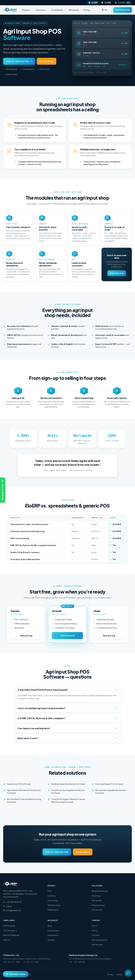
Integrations (53, 935)
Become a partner (100, 940)
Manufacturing (54, 905)
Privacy (111, 974)
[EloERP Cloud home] (10, 10)
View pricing (26, 635)
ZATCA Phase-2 (10, 930)
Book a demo (47, 61)
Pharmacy (96, 896)
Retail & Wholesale (100, 891)
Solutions (42, 10)
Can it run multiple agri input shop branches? (67, 708)
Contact (96, 935)
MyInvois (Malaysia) (11, 935)
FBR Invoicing (9, 926)
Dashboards (53, 910)
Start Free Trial (123, 10)
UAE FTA (7, 940)
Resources (75, 10)
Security (51, 940)
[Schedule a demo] (16, 974)
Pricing (87, 10)
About (95, 926)
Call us (8, 906)
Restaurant (97, 900)
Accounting (53, 900)
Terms (119, 974)
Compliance (58, 10)
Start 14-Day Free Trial (19, 61)
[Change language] (106, 10)
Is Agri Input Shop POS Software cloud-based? (67, 690)
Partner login (97, 944)
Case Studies (53, 930)
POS (50, 891)
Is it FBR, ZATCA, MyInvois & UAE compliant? (67, 718)
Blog (50, 926)
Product (27, 10)
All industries (97, 910)
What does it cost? (67, 738)
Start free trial (67, 635)
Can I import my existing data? (67, 728)
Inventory (52, 896)
